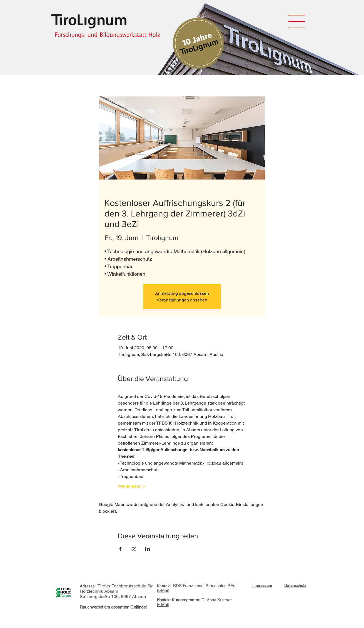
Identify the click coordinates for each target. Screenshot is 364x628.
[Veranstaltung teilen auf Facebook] (120, 549)
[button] (297, 22)
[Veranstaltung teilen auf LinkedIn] (148, 549)
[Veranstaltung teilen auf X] (134, 549)
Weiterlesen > (131, 486)
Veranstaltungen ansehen (182, 300)
